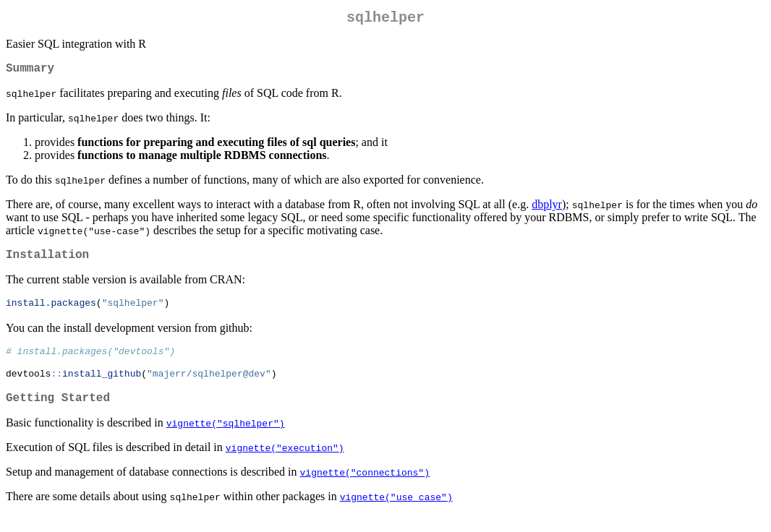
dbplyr (547, 210)
